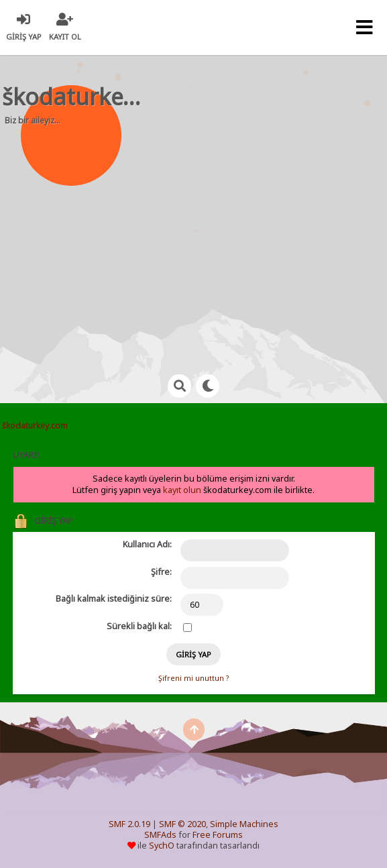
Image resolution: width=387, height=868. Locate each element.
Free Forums (218, 835)
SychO (162, 846)
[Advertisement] (201, 241)
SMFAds (160, 835)
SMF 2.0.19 (129, 824)
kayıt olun (182, 490)
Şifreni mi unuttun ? (193, 678)
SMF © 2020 (182, 824)
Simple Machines (244, 824)
